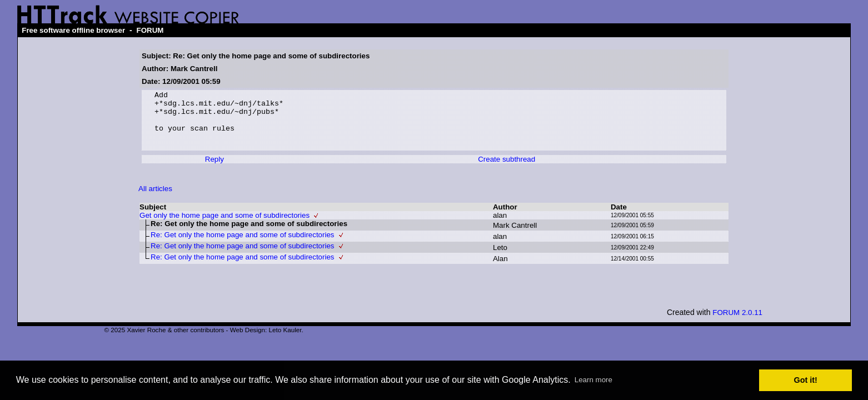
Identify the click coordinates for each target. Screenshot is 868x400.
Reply (214, 171)
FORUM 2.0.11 (737, 324)
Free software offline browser (73, 30)
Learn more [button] (593, 380)
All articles (155, 200)
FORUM (150, 30)
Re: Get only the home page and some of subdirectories (242, 246)
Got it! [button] (806, 380)
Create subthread (507, 171)
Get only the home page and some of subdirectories (225, 227)
